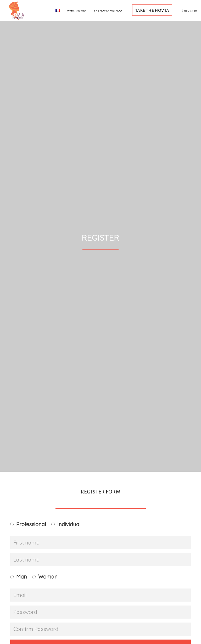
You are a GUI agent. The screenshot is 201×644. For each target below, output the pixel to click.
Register (190, 10)
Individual (69, 524)
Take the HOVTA (152, 10)
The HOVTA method (108, 10)
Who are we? (76, 10)
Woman (48, 577)
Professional (31, 524)
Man (22, 577)
